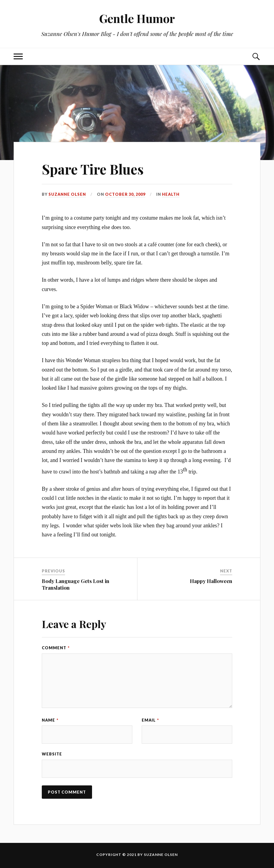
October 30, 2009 (125, 194)
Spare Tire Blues (93, 169)
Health (171, 194)
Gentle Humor (137, 18)
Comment (56, 648)
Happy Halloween (211, 581)
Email (150, 720)
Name (50, 720)
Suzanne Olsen (67, 194)
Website (52, 754)
